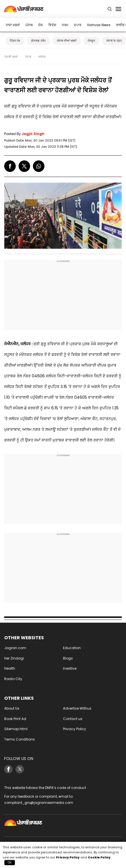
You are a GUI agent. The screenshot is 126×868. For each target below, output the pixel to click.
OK (10, 863)
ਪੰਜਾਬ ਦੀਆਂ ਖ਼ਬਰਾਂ (67, 41)
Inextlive (70, 668)
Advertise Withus (77, 708)
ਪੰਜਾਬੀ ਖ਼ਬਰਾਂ (11, 57)
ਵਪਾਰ (78, 25)
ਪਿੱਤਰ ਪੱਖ (15, 41)
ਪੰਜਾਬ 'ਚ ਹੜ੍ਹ (114, 41)
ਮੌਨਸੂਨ (91, 41)
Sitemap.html (16, 729)
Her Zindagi (14, 658)
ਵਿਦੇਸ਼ (52, 25)
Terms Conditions (20, 739)
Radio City (13, 679)
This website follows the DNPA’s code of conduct (45, 788)
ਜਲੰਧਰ (42, 57)
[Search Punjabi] (110, 9)
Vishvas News (99, 25)
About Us (12, 708)
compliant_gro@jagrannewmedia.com (39, 803)
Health (10, 668)
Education (72, 648)
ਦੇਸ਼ (40, 25)
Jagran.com (15, 648)
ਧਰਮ (65, 25)
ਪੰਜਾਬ (29, 25)
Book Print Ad (15, 719)
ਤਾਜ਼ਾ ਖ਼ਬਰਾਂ (13, 25)
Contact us (73, 719)
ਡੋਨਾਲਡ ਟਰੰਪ (38, 41)
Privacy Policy (75, 729)
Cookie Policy (99, 857)
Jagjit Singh (33, 134)
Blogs (68, 658)
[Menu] (118, 9)
